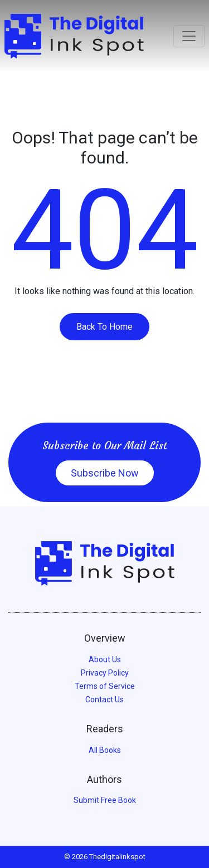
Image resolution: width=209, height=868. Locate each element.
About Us (105, 659)
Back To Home (104, 327)
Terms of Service (105, 686)
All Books (105, 750)
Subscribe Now (105, 473)
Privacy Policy (105, 673)
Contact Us (104, 700)
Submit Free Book (105, 800)
